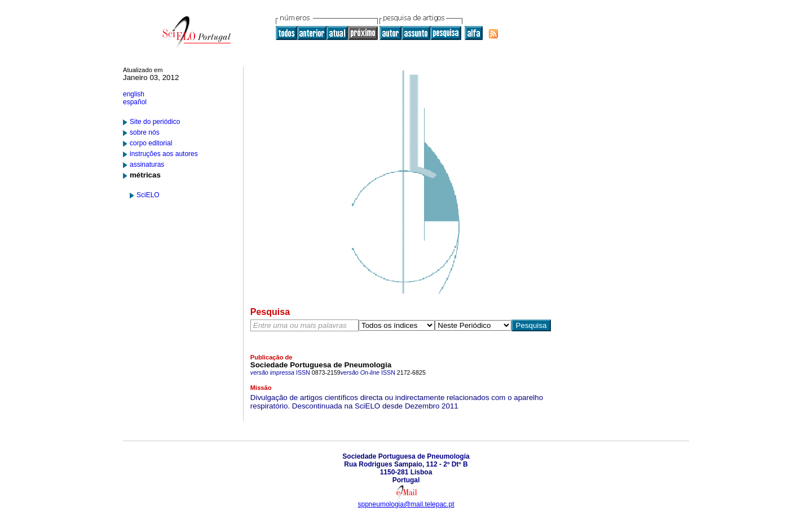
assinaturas (147, 165)
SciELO (148, 195)
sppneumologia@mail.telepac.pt (406, 504)
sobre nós (145, 132)
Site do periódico (155, 122)
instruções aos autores (164, 154)
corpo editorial (151, 143)
